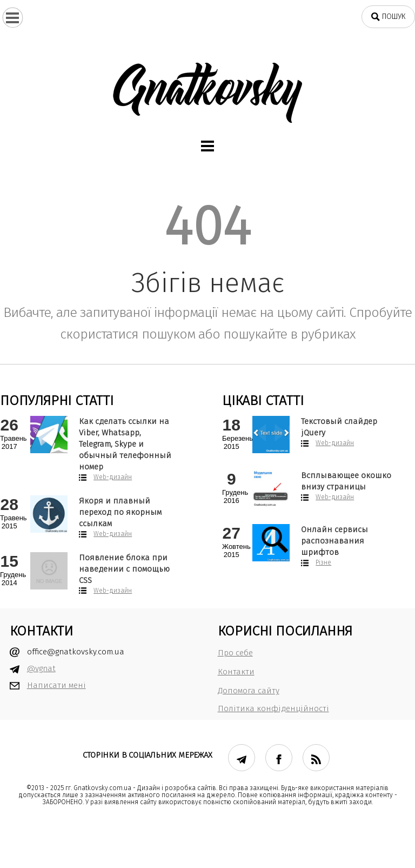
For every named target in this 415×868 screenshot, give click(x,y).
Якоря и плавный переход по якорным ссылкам (120, 512)
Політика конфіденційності (273, 708)
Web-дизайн (113, 477)
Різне (323, 562)
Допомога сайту (249, 691)
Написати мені (56, 685)
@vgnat (41, 668)
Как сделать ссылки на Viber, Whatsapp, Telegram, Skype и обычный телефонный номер (125, 444)
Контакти (236, 672)
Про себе (235, 653)
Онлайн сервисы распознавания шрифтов (334, 541)
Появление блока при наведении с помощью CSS (124, 569)
